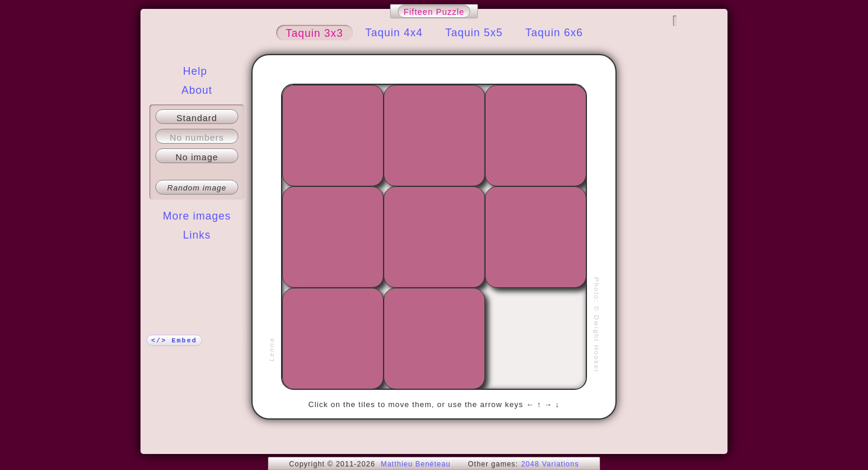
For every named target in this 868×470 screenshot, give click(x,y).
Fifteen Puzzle (434, 12)
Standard (197, 118)
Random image (197, 188)
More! (197, 259)
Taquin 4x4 (394, 33)
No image (197, 157)
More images (197, 216)
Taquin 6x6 (554, 33)
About (197, 90)
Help (195, 71)
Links (197, 235)
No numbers (197, 137)
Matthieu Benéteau (416, 464)
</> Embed (174, 341)
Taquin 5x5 (474, 33)
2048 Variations (550, 464)
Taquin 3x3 (315, 33)
